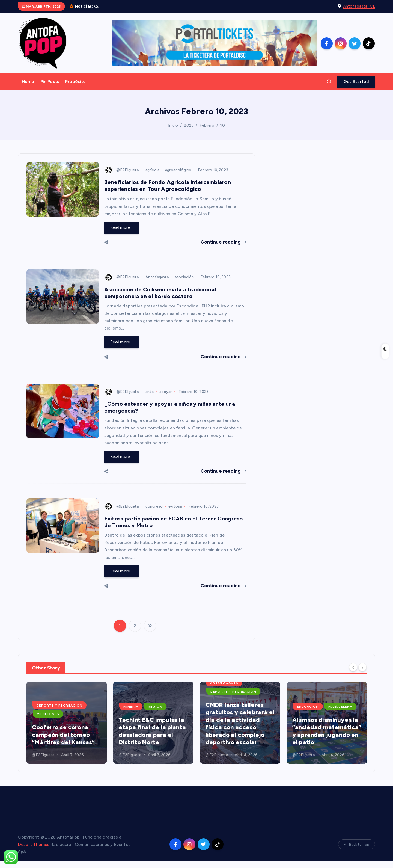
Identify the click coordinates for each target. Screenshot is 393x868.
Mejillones (135, 714)
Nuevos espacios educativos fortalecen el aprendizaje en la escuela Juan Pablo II (65, 731)
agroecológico (178, 170)
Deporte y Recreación (146, 706)
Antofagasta (157, 277)
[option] (67, 723)
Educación (85, 707)
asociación (184, 277)
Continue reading (224, 242)
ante (150, 392)
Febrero (207, 125)
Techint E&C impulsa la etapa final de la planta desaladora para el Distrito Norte (239, 731)
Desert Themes (34, 844)
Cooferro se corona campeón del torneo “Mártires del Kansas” (150, 735)
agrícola (152, 170)
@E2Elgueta (122, 170)
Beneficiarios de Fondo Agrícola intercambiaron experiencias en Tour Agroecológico (168, 186)
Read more (122, 228)
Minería (218, 707)
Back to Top (357, 844)
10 (222, 125)
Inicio (173, 125)
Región (242, 707)
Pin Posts (50, 82)
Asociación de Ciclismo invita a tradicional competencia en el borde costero (160, 293)
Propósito (75, 82)
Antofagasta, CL (359, 6)
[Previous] (353, 667)
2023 (189, 125)
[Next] (362, 667)
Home (28, 82)
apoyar (166, 392)
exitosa (175, 506)
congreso (154, 506)
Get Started (356, 82)
